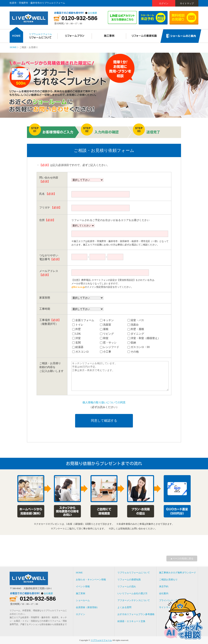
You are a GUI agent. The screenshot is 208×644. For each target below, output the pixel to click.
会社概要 (92, 13)
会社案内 (164, 593)
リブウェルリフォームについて (134, 573)
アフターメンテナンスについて (134, 600)
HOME (13, 47)
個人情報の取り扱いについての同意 (104, 402)
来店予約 (164, 586)
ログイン (164, 3)
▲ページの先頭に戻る (182, 559)
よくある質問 (124, 607)
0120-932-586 (79, 18)
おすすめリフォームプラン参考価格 (136, 614)
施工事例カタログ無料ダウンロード (178, 573)
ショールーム (83, 600)
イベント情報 (83, 586)
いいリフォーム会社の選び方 (133, 593)
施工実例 (81, 593)
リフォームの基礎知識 (129, 580)
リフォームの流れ (127, 586)
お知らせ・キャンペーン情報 (91, 580)
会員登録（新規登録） (87, 607)
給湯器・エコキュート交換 (131, 621)
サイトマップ (187, 3)
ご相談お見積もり (168, 580)
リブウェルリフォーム (101, 640)
